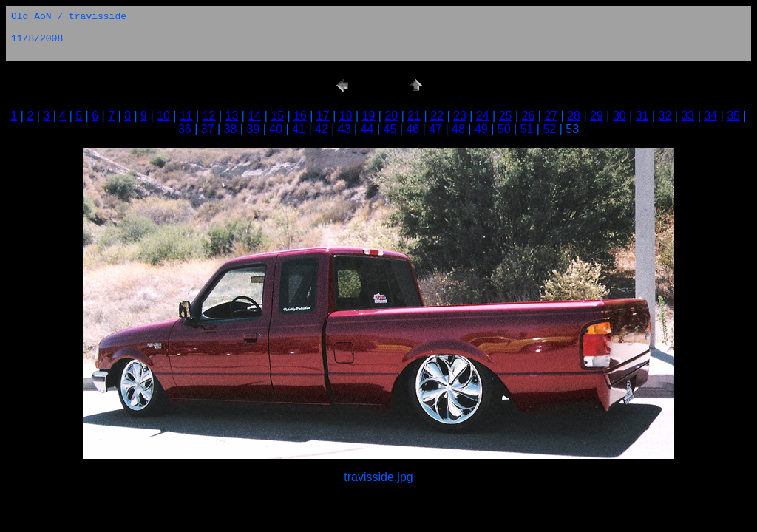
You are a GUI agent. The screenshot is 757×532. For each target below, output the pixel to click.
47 (435, 129)
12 (209, 116)
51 (527, 129)
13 (232, 116)
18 (346, 116)
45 (390, 129)
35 (733, 116)
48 (458, 129)
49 (481, 129)
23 (460, 116)
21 (414, 116)
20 (391, 116)
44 (367, 129)
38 (231, 129)
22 (437, 116)
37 (208, 129)
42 (322, 129)
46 (413, 129)
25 (506, 116)
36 (185, 129)
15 (277, 116)
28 (574, 116)
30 (619, 116)
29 (597, 116)
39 (253, 129)
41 (299, 129)
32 (665, 116)
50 (504, 129)
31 (642, 116)
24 (483, 116)
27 (551, 116)
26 (529, 116)
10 (163, 116)
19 (369, 116)
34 (710, 116)
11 (186, 116)
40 (276, 129)
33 (688, 116)
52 (549, 129)
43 (344, 129)
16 (300, 116)
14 (254, 116)
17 (323, 116)
